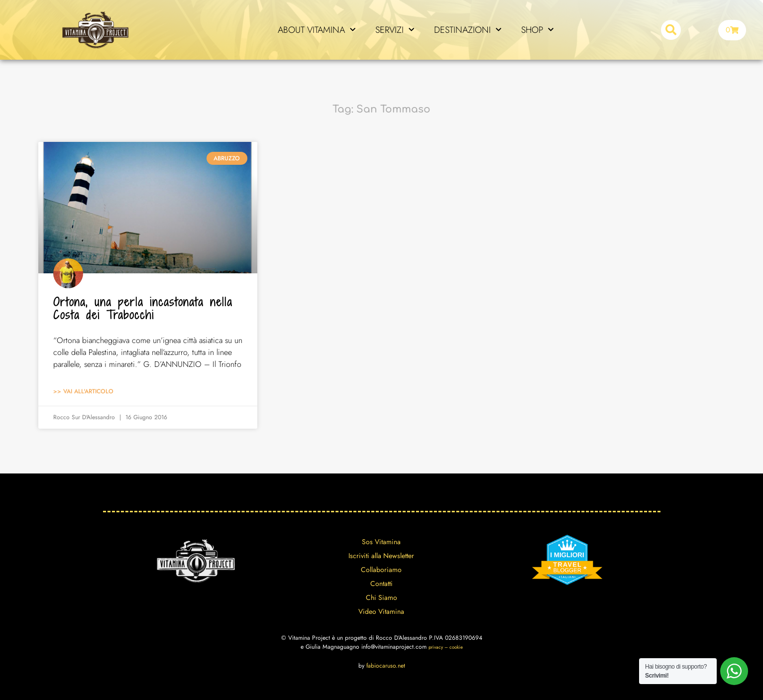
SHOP (537, 30)
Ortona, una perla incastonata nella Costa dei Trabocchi (143, 308)
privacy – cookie (446, 647)
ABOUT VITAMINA (317, 30)
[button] (671, 30)
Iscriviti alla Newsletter (381, 556)
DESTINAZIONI (468, 30)
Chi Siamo (381, 597)
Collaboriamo (381, 570)
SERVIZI (395, 30)
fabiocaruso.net (386, 666)
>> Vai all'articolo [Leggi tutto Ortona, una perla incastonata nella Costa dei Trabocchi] (83, 391)
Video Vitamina (381, 611)
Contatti (381, 583)
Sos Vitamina (381, 542)
